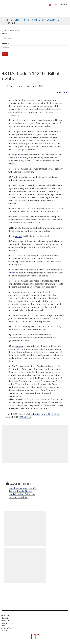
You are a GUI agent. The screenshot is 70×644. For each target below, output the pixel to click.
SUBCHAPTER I (54, 20)
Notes (20, 86)
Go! (5, 54)
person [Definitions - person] (12, 149)
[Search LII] (56, 5)
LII (7, 20)
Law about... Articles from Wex (23, 488)
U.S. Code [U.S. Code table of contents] (15, 20)
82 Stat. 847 (25, 417)
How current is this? (18, 497)
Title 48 (26, 20)
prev (59, 92)
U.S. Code (9, 86)
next (65, 92)
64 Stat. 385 (35, 414)
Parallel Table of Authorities (22, 494)
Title (4, 34)
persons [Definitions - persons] (57, 131)
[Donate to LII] (50, 5)
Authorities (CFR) (35, 86)
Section (6, 43)
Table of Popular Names (20, 491)
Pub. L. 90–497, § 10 (50, 414)
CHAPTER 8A (38, 20)
